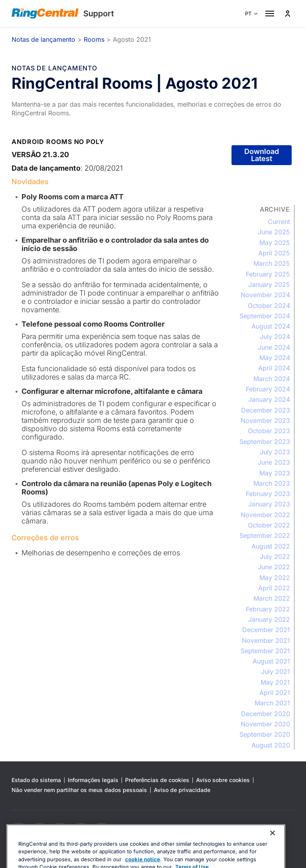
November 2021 (266, 640)
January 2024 (269, 399)
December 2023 (266, 410)
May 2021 (275, 682)
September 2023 (265, 442)
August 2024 (271, 326)
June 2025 (274, 232)
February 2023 (268, 494)
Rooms (94, 39)
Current (279, 222)
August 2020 (271, 745)
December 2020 (266, 714)
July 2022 (275, 557)
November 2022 (265, 515)
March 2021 (272, 703)
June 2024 (274, 347)
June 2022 (274, 567)
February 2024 (268, 389)
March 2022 (272, 598)
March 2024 (272, 379)
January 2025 (269, 284)
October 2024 (269, 306)
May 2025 (275, 243)
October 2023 (269, 431)
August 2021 (271, 661)
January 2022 (269, 619)
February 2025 (268, 274)
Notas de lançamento (43, 39)
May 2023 (275, 473)
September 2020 (265, 734)
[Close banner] (273, 851)
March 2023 (272, 483)
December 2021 (266, 630)
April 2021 (275, 693)
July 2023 (275, 452)
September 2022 (265, 535)
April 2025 (274, 253)
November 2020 (265, 724)
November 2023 (265, 420)
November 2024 (265, 295)
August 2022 (271, 546)
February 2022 (268, 609)
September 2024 (265, 316)
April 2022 (274, 588)
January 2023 (269, 504)
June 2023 (274, 462)
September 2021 (265, 651)
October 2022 (269, 525)
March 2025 (272, 263)
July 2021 (276, 671)
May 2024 (275, 358)
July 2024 (275, 337)
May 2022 (275, 578)
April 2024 (274, 368)
